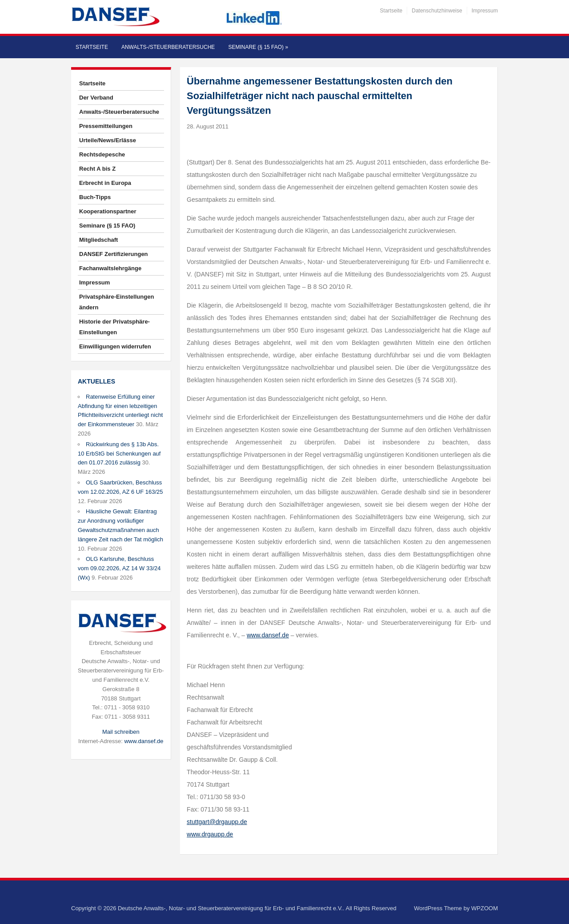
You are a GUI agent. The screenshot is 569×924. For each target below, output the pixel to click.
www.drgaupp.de (210, 834)
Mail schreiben (121, 732)
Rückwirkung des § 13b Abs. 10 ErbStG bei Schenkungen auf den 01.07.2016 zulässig (119, 454)
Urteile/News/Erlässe (108, 140)
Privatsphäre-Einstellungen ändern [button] (116, 302)
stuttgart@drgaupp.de (217, 822)
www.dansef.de (144, 741)
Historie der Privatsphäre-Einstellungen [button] (114, 327)
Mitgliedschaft (98, 240)
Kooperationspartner (108, 211)
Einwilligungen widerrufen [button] (115, 346)
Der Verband (96, 98)
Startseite (391, 11)
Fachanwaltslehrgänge (110, 268)
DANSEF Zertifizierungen (114, 254)
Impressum (485, 11)
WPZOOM (485, 908)
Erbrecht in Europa (105, 183)
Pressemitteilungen (106, 126)
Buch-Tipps (95, 197)
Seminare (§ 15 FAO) (258, 47)
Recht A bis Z (97, 169)
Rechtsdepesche (102, 154)
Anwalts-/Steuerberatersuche (168, 47)
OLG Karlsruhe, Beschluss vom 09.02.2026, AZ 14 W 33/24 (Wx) (119, 568)
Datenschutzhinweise (437, 11)
